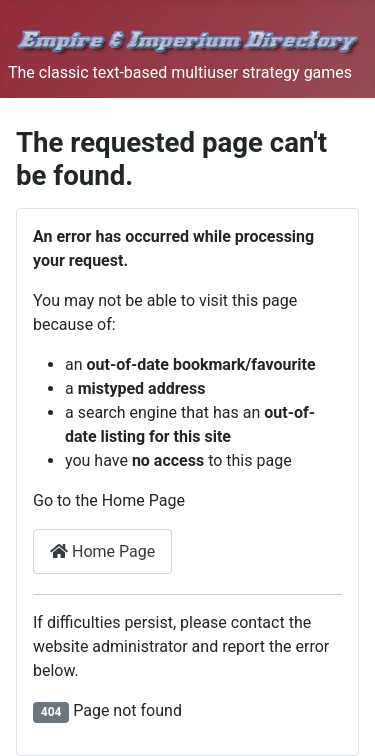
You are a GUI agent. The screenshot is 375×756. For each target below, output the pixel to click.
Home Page (102, 551)
